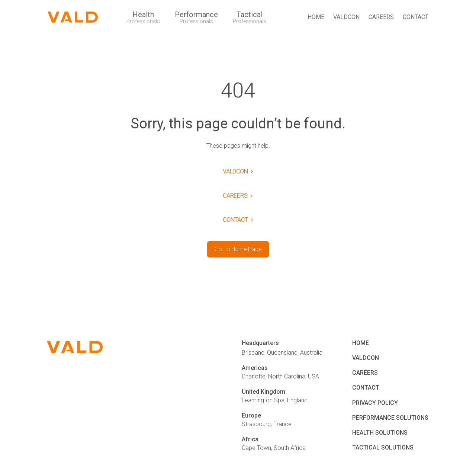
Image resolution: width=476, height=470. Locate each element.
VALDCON (346, 17)
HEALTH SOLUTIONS (380, 433)
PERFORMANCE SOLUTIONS (390, 418)
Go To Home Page (238, 249)
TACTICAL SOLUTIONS (383, 447)
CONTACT (416, 17)
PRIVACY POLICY (375, 403)
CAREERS (381, 17)
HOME (316, 17)
